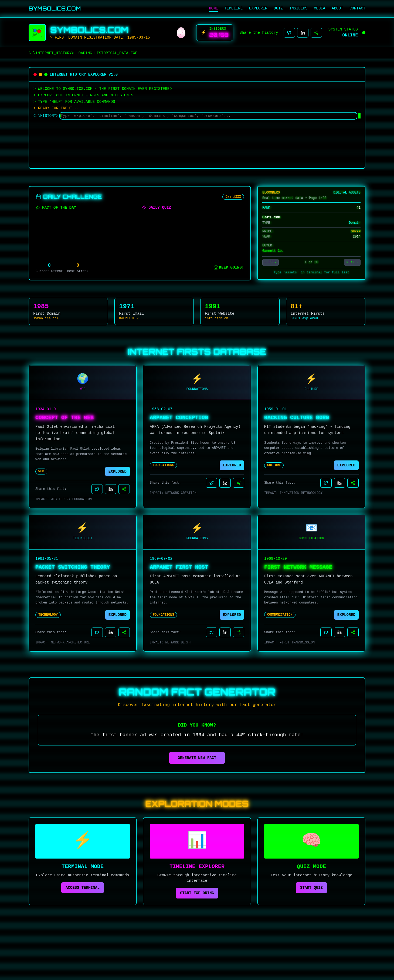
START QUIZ (311, 888)
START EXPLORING (197, 893)
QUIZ (278, 8)
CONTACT (357, 8)
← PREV (271, 262)
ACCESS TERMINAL (83, 888)
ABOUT (337, 8)
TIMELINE (234, 8)
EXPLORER (258, 8)
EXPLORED (118, 472)
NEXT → (352, 262)
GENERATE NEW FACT (197, 758)
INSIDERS (298, 8)
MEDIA (320, 8)
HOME (213, 8)
